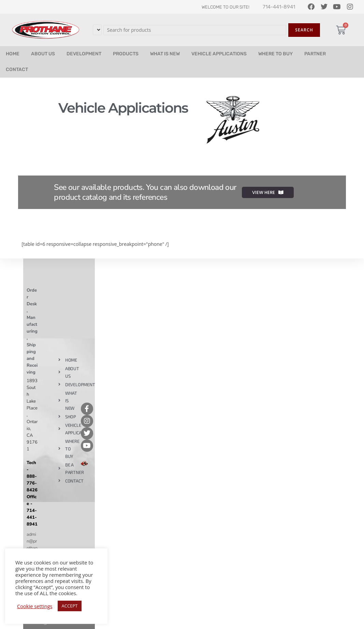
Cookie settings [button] (35, 606)
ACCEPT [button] (70, 606)
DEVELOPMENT (84, 54)
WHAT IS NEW (165, 54)
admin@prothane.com (32, 548)
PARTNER (315, 54)
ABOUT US (43, 54)
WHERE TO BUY (275, 54)
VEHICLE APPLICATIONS (219, 54)
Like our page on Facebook (63, 376)
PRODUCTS (126, 54)
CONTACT (17, 69)
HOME (13, 54)
